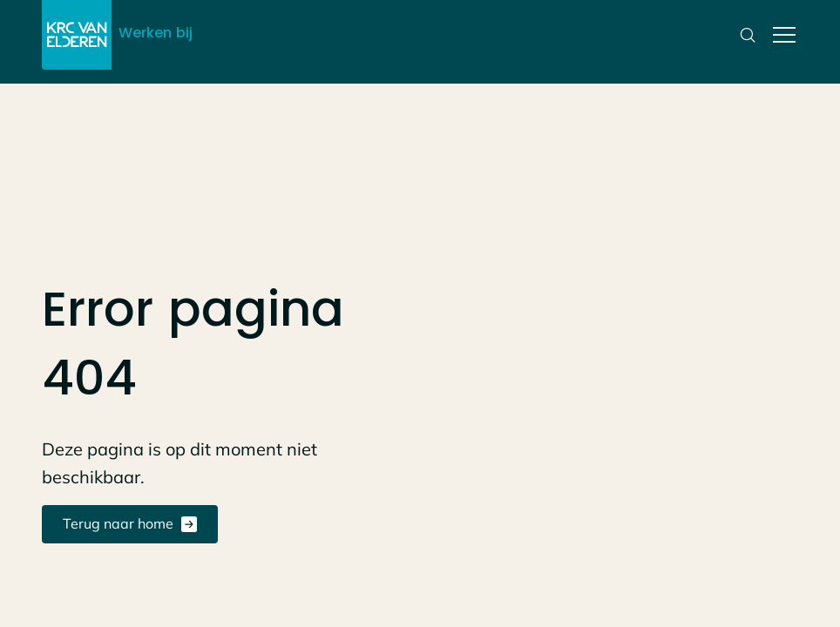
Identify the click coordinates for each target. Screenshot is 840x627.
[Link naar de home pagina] (77, 35)
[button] (781, 35)
